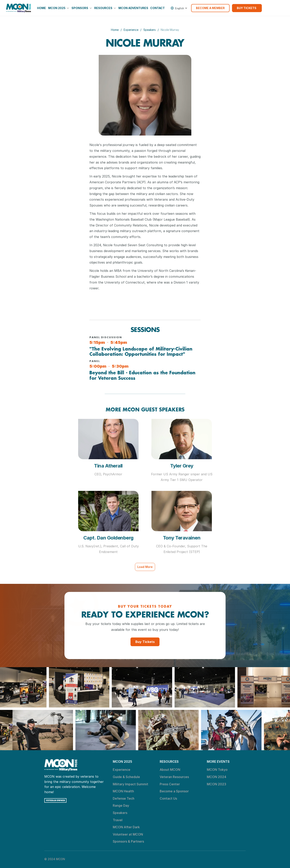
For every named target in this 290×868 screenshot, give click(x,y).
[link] (19, 8)
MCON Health (123, 791)
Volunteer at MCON (128, 834)
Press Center (170, 784)
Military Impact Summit (130, 784)
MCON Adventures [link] (133, 8)
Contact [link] (157, 8)
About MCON (170, 770)
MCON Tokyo (217, 770)
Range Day (121, 805)
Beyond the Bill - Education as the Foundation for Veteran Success (143, 375)
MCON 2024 (217, 777)
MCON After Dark (126, 827)
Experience (131, 30)
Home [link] (41, 8)
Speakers (150, 30)
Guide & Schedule (126, 777)
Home (115, 30)
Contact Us (168, 798)
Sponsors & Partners (128, 841)
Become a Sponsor (174, 791)
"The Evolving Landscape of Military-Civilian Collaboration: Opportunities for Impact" (142, 351)
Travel (118, 820)
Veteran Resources (174, 777)
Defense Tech (124, 798)
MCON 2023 (216, 784)
